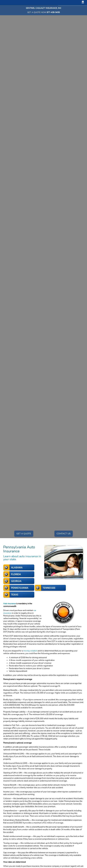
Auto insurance (10, 604)
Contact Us (64, 534)
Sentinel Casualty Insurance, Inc (44, 8)
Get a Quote (24, 534)
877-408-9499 (53, 12)
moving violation (30, 651)
